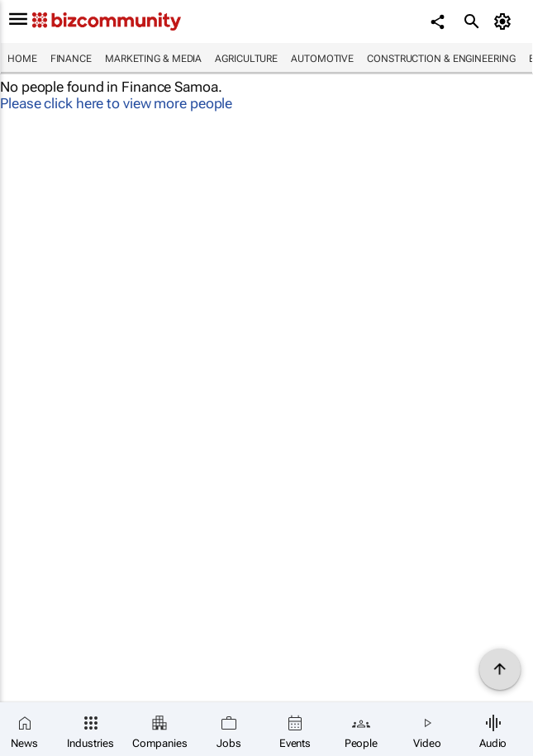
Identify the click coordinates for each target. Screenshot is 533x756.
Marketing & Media (153, 59)
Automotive (322, 59)
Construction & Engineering (441, 59)
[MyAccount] (504, 21)
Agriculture (246, 59)
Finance (71, 59)
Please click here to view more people (116, 103)
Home (22, 59)
